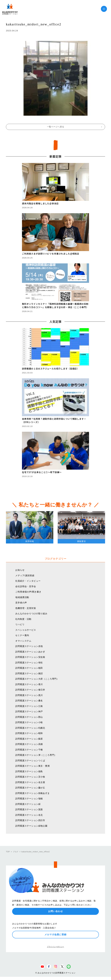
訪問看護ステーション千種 (29, 750)
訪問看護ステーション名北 (29, 815)
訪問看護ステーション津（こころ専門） (36, 755)
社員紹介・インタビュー (28, 581)
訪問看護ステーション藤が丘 (30, 788)
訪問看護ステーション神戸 (29, 711)
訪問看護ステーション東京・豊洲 (33, 766)
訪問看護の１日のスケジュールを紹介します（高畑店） (51, 369)
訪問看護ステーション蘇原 (29, 739)
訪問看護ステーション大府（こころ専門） (37, 679)
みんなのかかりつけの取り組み (31, 613)
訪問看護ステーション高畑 (29, 744)
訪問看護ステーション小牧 (29, 722)
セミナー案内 (22, 635)
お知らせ (20, 570)
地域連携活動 (22, 597)
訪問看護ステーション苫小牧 (30, 777)
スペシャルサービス (26, 630)
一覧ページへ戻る (56, 127)
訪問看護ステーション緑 (28, 804)
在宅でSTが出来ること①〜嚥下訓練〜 (42, 472)
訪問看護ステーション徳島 (29, 771)
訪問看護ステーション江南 (29, 706)
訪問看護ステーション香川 (29, 684)
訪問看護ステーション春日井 (30, 690)
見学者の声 (21, 603)
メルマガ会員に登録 (55, 935)
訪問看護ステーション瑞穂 (29, 799)
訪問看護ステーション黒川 (29, 695)
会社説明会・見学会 (26, 586)
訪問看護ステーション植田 (29, 668)
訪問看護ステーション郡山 (29, 717)
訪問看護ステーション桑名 (29, 701)
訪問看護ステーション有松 (29, 663)
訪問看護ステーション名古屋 (30, 782)
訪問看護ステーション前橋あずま (33, 793)
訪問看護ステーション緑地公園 (31, 826)
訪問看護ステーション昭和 (29, 733)
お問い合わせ (55, 911)
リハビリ (20, 624)
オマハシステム (23, 641)
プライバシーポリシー (55, 947)
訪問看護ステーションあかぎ (30, 652)
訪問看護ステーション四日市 (30, 820)
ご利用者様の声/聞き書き (28, 592)
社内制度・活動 (23, 619)
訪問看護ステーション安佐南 (30, 657)
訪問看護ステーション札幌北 (30, 728)
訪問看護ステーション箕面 (29, 809)
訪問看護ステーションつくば (30, 761)
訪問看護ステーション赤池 (29, 646)
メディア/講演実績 (25, 575)
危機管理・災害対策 (26, 608)
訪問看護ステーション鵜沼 (29, 673)
